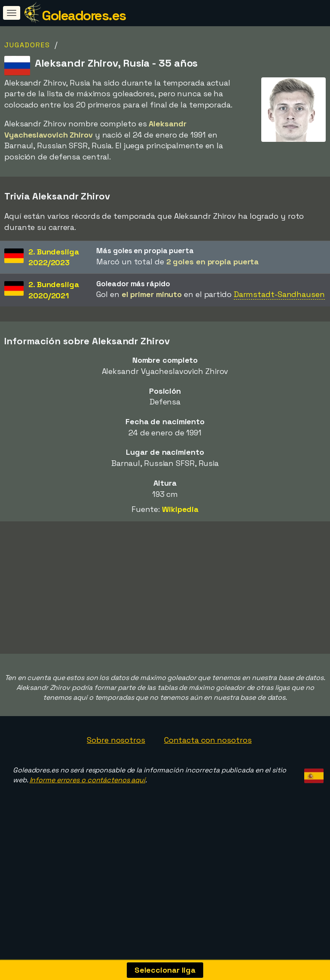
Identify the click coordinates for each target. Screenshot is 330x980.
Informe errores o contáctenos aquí (88, 809)
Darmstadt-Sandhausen (279, 294)
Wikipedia (180, 509)
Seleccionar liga (165, 970)
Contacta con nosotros (208, 769)
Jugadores (27, 45)
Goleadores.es (84, 15)
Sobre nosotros (116, 769)
